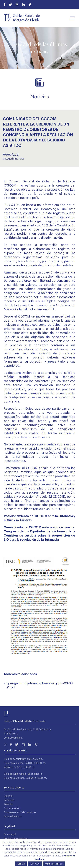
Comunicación (12, 808)
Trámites (9, 804)
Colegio (8, 796)
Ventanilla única (13, 817)
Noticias (20, 159)
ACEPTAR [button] (21, 864)
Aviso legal (10, 835)
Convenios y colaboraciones (20, 812)
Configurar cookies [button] (54, 864)
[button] (72, 18)
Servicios (9, 800)
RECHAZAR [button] (35, 864)
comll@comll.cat (13, 738)
